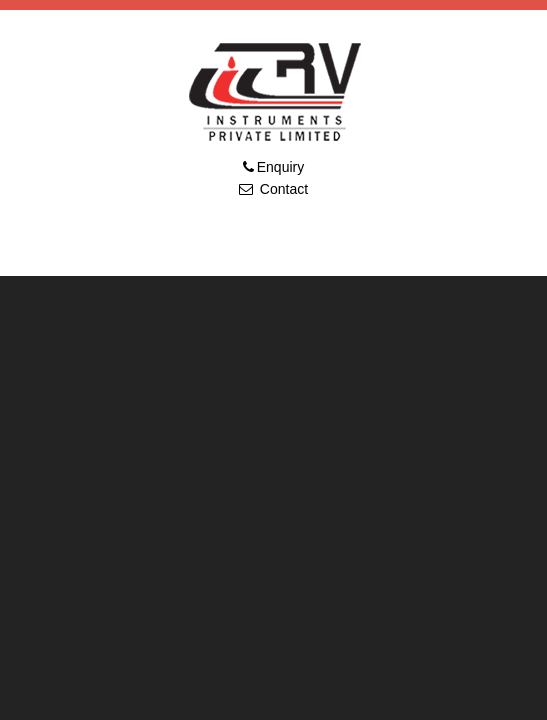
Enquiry (280, 167)
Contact (282, 189)
